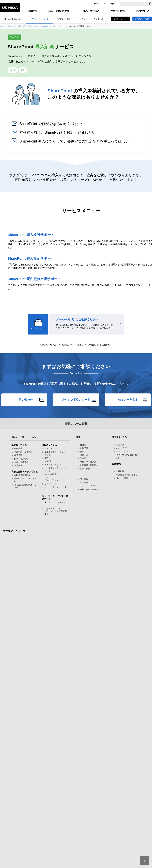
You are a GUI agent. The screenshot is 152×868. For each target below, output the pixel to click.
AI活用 (48, 461)
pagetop (145, 861)
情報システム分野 (14, 26)
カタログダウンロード (76, 400)
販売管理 (18, 448)
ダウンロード (121, 19)
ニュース (120, 445)
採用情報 (141, 11)
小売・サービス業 (88, 462)
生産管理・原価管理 (23, 452)
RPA (46, 458)
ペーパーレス (51, 448)
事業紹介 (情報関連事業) (127, 475)
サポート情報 (122, 478)
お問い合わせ (142, 19)
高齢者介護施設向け (23, 475)
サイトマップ (99, 4)
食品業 (83, 445)
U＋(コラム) (122, 448)
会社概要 (120, 471)
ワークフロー (51, 484)
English (113, 4)
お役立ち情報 (63, 19)
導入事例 (84, 479)
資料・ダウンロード (89, 489)
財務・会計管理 (21, 459)
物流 (82, 452)
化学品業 (84, 448)
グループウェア (52, 480)
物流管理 (18, 465)
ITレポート (85, 483)
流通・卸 (84, 455)
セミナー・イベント (89, 19)
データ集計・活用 (53, 465)
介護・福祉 (85, 469)
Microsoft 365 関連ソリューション (54, 26)
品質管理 (18, 455)
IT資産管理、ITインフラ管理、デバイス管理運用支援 (56, 511)
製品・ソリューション (31, 26)
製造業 (83, 458)
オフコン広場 (122, 452)
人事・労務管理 (21, 462)
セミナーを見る (128, 400)
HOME (3, 26)
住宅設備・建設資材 (89, 465)
